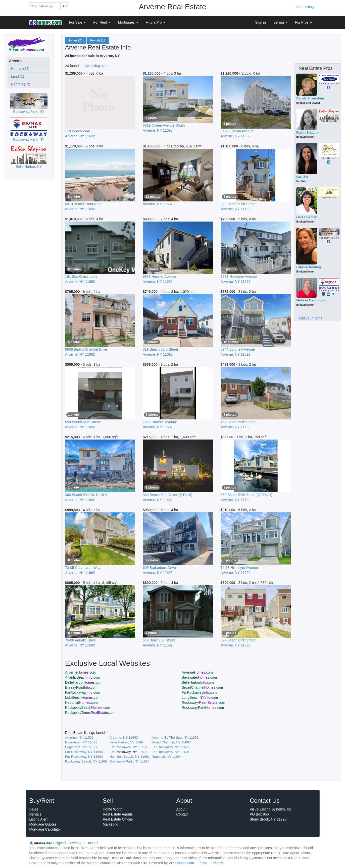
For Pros (304, 22)
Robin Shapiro (307, 132)
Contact (182, 814)
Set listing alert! (97, 66)
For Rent (102, 22)
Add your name (310, 318)
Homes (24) (19, 69)
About (181, 809)
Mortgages (128, 22)
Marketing (110, 824)
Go (65, 6)
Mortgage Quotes (43, 824)
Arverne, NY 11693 (124, 738)
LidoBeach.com (83, 697)
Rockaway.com (203, 702)
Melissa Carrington (311, 300)
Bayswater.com (199, 677)
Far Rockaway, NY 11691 (129, 747)
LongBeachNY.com (200, 697)
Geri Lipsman (307, 217)
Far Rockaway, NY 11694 (84, 752)
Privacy (217, 863)
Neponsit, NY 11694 (167, 757)
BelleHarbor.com (84, 682)
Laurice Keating (309, 267)
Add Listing (305, 7)
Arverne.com (81, 672)
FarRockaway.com (83, 692)
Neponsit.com (81, 702)
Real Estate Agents (118, 814)
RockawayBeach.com (88, 708)
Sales (34, 809)
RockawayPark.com (203, 708)
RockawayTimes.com (90, 713)
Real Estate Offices (118, 819)
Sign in (260, 22)
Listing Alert (38, 819)
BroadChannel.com (202, 687)
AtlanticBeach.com (83, 677)
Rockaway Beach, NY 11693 (86, 761)
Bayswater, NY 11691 (81, 742)
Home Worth (113, 809)
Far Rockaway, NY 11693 (171, 747)
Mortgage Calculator (45, 829)
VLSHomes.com (181, 863)
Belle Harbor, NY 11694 (127, 742)
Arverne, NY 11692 (79, 738)
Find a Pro (156, 22)
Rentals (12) (20, 84)
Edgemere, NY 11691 (81, 747)
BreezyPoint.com (81, 687)
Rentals (35, 814)
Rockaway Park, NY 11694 (130, 761)
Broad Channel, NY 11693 (171, 742)
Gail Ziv (302, 177)
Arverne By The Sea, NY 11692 (175, 738)
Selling (280, 22)
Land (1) (17, 76)
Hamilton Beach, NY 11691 (130, 757)
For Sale (78, 22)
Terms (203, 863)
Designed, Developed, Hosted (74, 843)
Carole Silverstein (310, 98)
